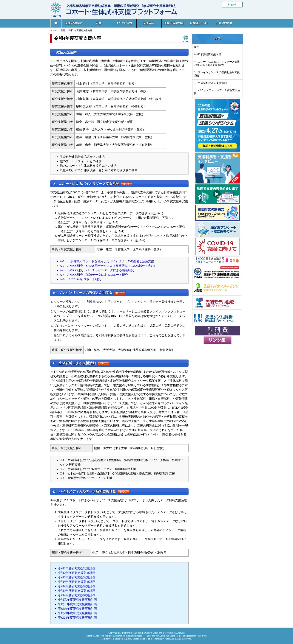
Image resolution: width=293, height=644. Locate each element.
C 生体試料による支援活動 (210, 83)
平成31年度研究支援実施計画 (77, 604)
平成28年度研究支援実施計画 (77, 618)
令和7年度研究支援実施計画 (77, 573)
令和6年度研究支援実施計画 (77, 577)
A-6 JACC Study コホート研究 (80, 279)
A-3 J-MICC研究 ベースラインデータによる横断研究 (97, 270)
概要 (63, 30)
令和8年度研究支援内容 (207, 54)
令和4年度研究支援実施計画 (77, 586)
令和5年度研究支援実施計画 (77, 582)
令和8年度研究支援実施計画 (77, 568)
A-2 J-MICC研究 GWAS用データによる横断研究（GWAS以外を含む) (107, 266)
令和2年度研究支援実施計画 (77, 595)
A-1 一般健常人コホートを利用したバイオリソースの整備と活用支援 (107, 261)
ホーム (54, 30)
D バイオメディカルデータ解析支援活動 (217, 92)
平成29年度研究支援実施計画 (77, 613)
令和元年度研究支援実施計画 (77, 600)
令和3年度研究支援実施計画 (77, 591)
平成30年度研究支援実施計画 (77, 609)
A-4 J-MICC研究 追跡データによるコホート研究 (94, 275)
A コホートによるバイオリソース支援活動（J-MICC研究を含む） (217, 63)
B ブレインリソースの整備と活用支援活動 (217, 74)
